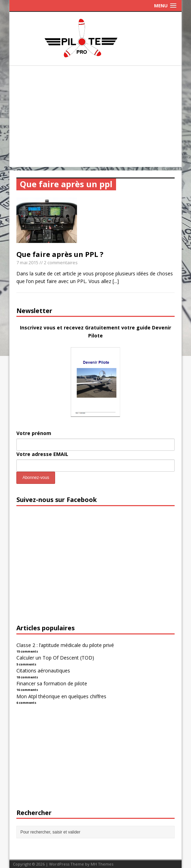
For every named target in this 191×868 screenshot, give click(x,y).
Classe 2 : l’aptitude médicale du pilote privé (65, 645)
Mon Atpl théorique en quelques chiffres (61, 696)
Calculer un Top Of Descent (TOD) (55, 658)
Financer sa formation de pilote (52, 683)
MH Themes (102, 864)
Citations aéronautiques (43, 671)
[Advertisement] (96, 118)
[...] (116, 281)
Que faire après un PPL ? (60, 254)
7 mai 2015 (27, 262)
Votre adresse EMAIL (42, 454)
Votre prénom (34, 433)
